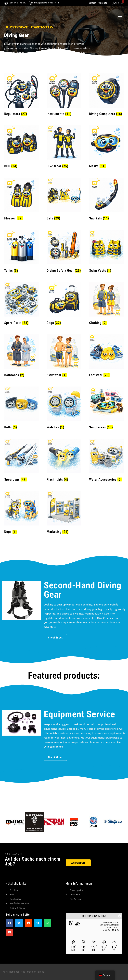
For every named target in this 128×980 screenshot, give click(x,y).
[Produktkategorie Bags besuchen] (64, 304)
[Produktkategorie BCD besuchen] (22, 148)
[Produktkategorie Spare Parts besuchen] (22, 304)
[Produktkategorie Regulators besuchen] (22, 95)
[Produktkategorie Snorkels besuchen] (106, 200)
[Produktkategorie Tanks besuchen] (22, 252)
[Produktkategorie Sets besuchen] (64, 200)
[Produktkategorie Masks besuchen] (106, 148)
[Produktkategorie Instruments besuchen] (64, 95)
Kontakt (92, 3)
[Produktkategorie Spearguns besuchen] (22, 461)
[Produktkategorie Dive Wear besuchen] (64, 148)
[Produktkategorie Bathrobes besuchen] (22, 356)
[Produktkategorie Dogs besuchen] (22, 513)
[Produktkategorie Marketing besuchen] (64, 513)
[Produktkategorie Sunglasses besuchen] (106, 409)
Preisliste (102, 3)
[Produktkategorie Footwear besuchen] (106, 356)
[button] (120, 18)
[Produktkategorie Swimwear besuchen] (64, 356)
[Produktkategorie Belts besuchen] (22, 409)
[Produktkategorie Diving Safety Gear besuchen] (64, 252)
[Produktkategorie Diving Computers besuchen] (106, 95)
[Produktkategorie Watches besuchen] (64, 409)
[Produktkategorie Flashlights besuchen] (64, 461)
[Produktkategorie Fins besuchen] (22, 200)
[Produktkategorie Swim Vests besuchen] (106, 252)
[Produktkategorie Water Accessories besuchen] (106, 461)
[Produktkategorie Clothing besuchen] (106, 304)
